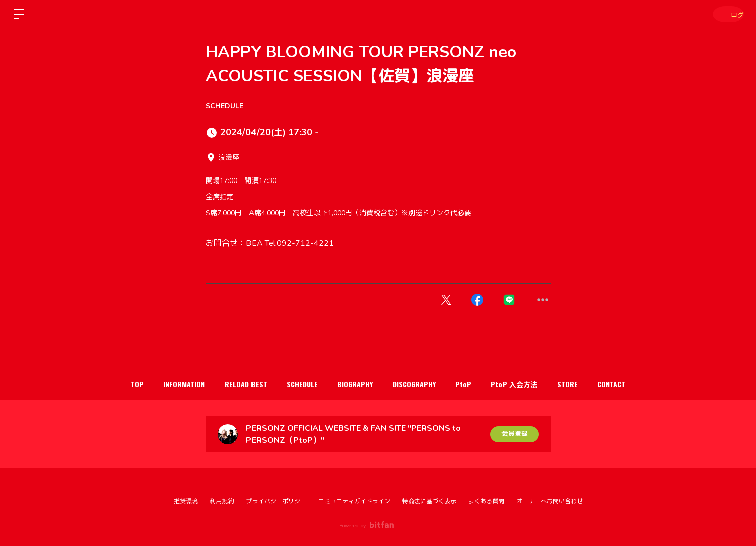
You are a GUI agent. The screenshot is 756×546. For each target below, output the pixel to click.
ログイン (726, 14)
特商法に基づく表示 (429, 501)
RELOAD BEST (232, 384)
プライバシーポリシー (276, 501)
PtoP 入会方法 (528, 384)
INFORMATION (166, 384)
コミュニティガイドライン (354, 501)
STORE (586, 384)
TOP (113, 384)
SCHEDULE (225, 106)
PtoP (471, 384)
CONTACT (635, 384)
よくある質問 (486, 501)
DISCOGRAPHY (417, 384)
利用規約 (222, 501)
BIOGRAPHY (352, 384)
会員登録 (515, 434)
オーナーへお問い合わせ (550, 501)
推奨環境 (186, 501)
